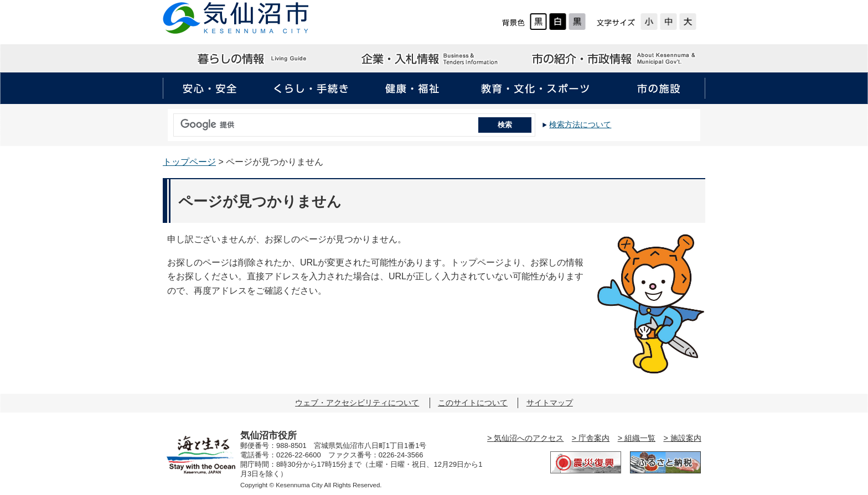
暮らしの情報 (253, 59)
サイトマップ (550, 403)
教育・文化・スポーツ (535, 88)
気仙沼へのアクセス (529, 438)
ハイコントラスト (558, 22)
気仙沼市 (236, 18)
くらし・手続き (311, 88)
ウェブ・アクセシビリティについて (357, 403)
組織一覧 (640, 438)
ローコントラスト (577, 22)
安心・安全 (210, 88)
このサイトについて (473, 403)
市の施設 (658, 88)
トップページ (189, 162)
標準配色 (538, 22)
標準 (668, 22)
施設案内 (686, 438)
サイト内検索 (170, 121)
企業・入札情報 (433, 59)
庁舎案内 (594, 438)
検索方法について (580, 124)
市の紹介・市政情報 (614, 59)
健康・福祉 (412, 88)
